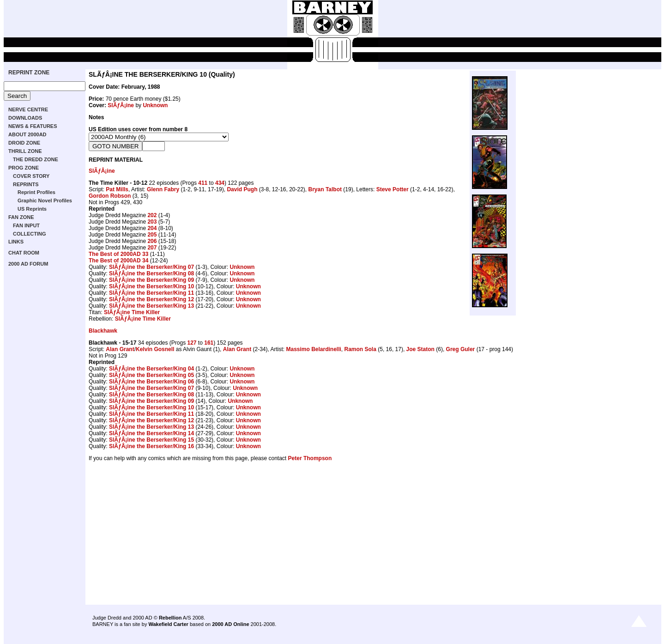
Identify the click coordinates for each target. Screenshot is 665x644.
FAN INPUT (26, 225)
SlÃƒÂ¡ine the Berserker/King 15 (151, 440)
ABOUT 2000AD (27, 134)
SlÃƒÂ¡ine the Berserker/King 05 (151, 375)
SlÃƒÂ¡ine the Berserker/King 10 (151, 286)
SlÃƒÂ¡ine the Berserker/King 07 (151, 267)
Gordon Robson (110, 196)
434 (220, 183)
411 (203, 183)
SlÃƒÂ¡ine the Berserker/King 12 (151, 299)
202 (152, 215)
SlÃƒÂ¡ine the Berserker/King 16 (151, 446)
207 (152, 248)
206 (152, 241)
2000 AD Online (230, 624)
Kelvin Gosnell (155, 349)
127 (192, 343)
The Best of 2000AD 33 (118, 254)
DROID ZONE (24, 143)
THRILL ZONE (25, 151)
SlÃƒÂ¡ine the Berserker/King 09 (151, 280)
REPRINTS (26, 184)
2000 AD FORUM (28, 264)
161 (209, 343)
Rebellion (170, 618)
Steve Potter (393, 189)
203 (152, 222)
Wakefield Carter (168, 624)
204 (152, 228)
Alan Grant (120, 349)
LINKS (16, 242)
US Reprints (32, 209)
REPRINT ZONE (29, 73)
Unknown (155, 105)
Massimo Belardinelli (313, 349)
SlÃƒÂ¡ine (121, 105)
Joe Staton (420, 349)
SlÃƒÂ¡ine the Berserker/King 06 (151, 382)
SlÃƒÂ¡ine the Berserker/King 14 (151, 433)
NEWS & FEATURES (33, 126)
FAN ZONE (21, 217)
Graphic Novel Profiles (45, 200)
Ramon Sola (360, 349)
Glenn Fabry (163, 189)
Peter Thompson (310, 458)
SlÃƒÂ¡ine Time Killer (132, 312)
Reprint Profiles (36, 192)
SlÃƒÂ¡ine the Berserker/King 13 (151, 306)
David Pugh (242, 189)
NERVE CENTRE (28, 109)
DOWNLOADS (25, 118)
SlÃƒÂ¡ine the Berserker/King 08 (151, 273)
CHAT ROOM (24, 253)
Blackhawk (103, 331)
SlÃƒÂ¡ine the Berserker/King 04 (151, 369)
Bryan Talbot (325, 189)
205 (152, 235)
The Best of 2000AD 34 (118, 261)
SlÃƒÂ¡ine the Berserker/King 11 (151, 293)
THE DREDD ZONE (36, 159)
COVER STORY (31, 176)
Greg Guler (461, 349)
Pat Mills (117, 189)
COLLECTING (30, 234)
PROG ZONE (24, 168)
